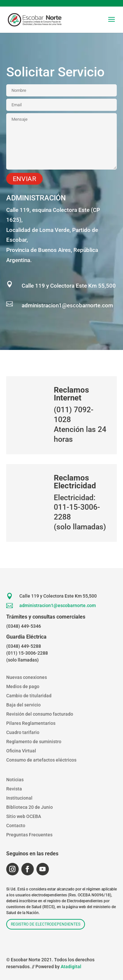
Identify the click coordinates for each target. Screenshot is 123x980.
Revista (14, 789)
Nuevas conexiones (27, 677)
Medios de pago (23, 686)
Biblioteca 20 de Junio (30, 807)
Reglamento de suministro (34, 742)
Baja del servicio (23, 705)
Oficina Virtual (21, 751)
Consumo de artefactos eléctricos (41, 760)
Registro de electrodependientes (46, 924)
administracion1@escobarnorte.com (67, 305)
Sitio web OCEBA (24, 816)
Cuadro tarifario (23, 732)
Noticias (15, 780)
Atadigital (71, 967)
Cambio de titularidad (29, 696)
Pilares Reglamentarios (31, 723)
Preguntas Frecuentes (29, 835)
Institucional (19, 798)
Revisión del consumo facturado (40, 714)
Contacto (16, 826)
